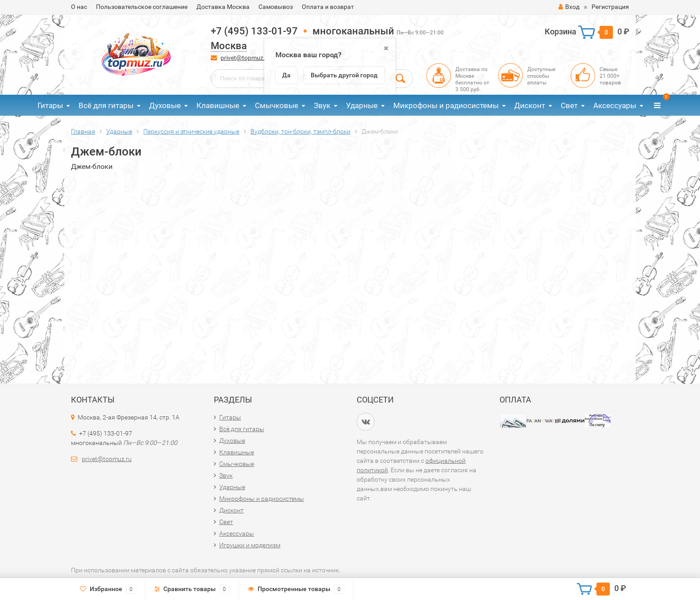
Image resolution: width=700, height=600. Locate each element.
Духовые (165, 105)
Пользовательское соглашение (142, 7)
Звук (322, 105)
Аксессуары (615, 105)
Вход (569, 7)
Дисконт (530, 105)
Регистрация (610, 7)
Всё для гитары (106, 105)
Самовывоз (276, 7)
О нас (79, 7)
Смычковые (277, 105)
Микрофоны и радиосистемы (446, 105)
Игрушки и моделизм (250, 545)
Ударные (362, 105)
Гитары (50, 105)
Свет (569, 105)
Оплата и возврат (328, 7)
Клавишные (218, 105)
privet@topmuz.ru (246, 58)
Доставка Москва (223, 7)
